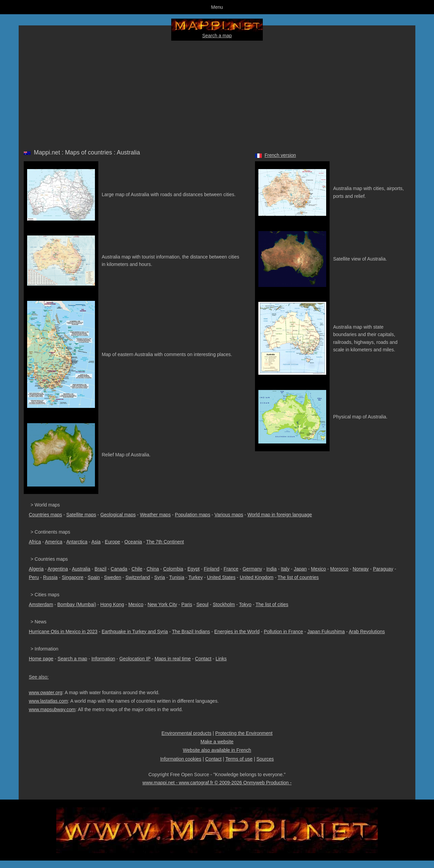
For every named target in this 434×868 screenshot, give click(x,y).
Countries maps (45, 515)
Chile (137, 569)
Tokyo (245, 604)
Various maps (229, 515)
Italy (285, 569)
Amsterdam (41, 604)
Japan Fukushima (326, 632)
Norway (361, 569)
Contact (203, 659)
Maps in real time (173, 659)
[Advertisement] (217, 94)
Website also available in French (217, 750)
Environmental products (186, 733)
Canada (119, 569)
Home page (41, 659)
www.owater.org (46, 693)
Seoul (202, 604)
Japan (300, 569)
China (153, 569)
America (53, 542)
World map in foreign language (280, 515)
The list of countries (298, 577)
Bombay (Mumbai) (77, 604)
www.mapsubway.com (52, 709)
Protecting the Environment (244, 733)
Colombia (173, 569)
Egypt (194, 569)
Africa (35, 542)
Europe (112, 542)
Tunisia (177, 577)
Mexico (318, 569)
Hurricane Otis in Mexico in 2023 (63, 632)
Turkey (196, 577)
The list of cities (272, 604)
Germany (252, 569)
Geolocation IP (135, 659)
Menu (217, 7)
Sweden (113, 577)
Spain (94, 577)
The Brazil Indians (191, 632)
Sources (265, 759)
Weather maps (155, 515)
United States (221, 577)
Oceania (133, 542)
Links (221, 659)
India (271, 569)
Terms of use (239, 759)
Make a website (217, 742)
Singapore (73, 577)
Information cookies (181, 759)
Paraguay (383, 569)
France (231, 569)
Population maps (193, 515)
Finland (212, 569)
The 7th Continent (165, 542)
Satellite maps (81, 515)
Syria (160, 577)
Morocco (339, 569)
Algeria (36, 569)
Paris (187, 604)
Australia (81, 569)
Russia (50, 577)
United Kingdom (257, 577)
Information (103, 659)
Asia (96, 542)
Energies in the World (237, 632)
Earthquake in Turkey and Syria (135, 632)
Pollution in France (283, 632)
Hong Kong (112, 604)
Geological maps (118, 515)
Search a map (217, 36)
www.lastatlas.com (48, 701)
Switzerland (138, 577)
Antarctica (77, 542)
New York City (162, 604)
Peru (34, 577)
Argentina (58, 569)
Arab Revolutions (367, 632)
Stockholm (224, 604)
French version (280, 155)
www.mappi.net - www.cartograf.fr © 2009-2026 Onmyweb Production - (217, 783)
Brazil (101, 569)
